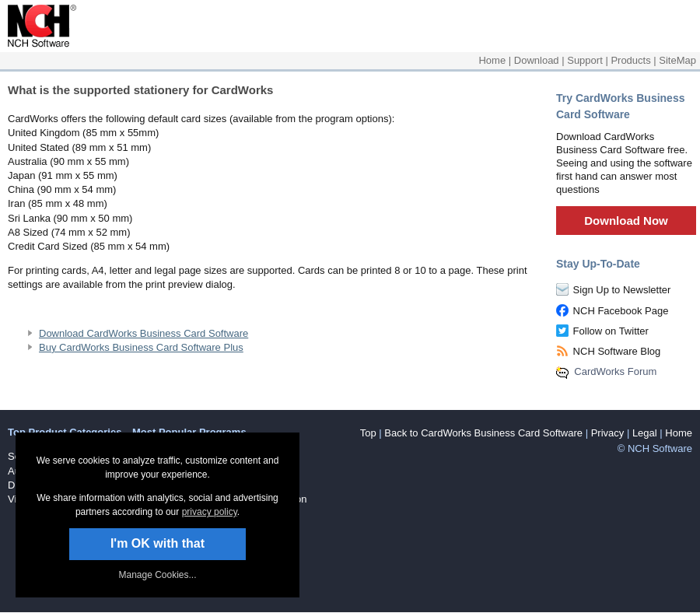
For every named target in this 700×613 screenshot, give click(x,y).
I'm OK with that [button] (157, 543)
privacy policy (210, 512)
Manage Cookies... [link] (157, 575)
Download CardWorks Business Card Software (143, 333)
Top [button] (368, 433)
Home (492, 60)
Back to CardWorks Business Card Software (483, 433)
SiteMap (677, 60)
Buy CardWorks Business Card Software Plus (141, 347)
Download (537, 60)
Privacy (608, 433)
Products (630, 60)
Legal (645, 433)
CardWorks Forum (615, 371)
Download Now (626, 221)
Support (585, 60)
